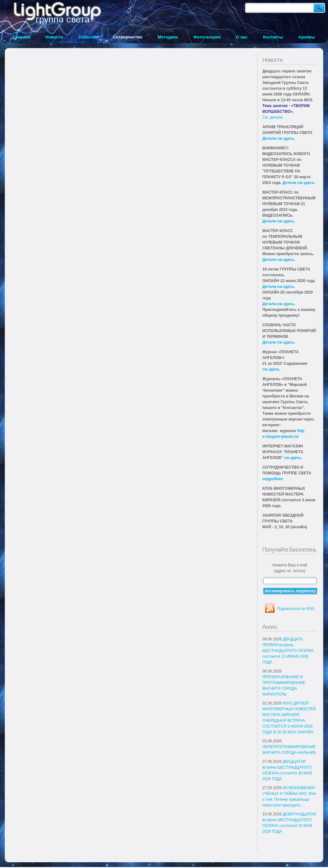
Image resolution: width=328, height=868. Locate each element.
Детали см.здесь (278, 138)
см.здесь (271, 369)
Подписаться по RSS (296, 609)
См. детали (272, 117)
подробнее (273, 479)
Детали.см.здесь (278, 287)
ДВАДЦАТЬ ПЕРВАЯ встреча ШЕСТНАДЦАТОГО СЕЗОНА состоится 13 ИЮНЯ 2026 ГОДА (288, 651)
